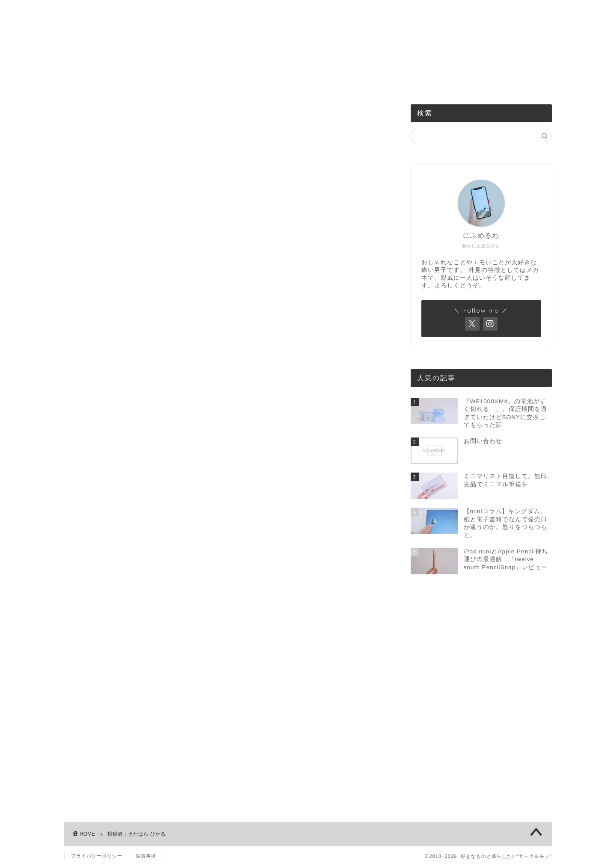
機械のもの (194, 82)
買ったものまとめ (361, 82)
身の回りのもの (298, 82)
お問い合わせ (421, 82)
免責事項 (146, 856)
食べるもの (243, 82)
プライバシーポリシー (97, 856)
